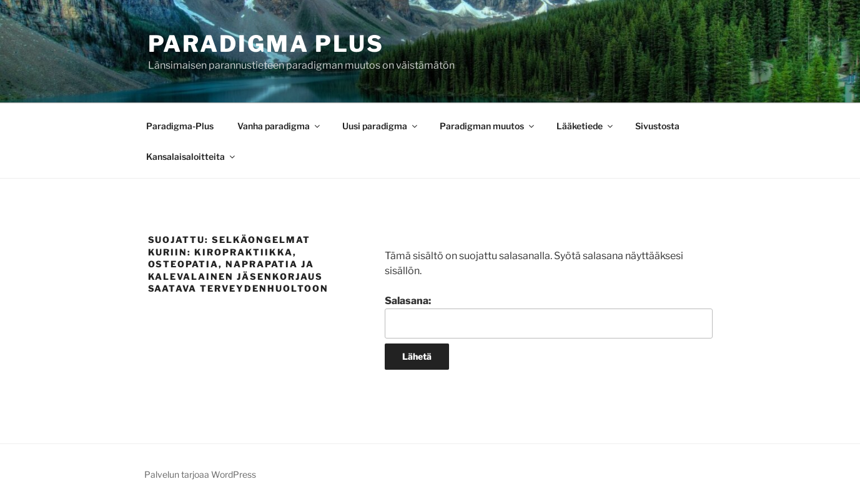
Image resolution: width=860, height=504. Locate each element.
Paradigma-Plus (180, 126)
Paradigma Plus (266, 44)
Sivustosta (657, 126)
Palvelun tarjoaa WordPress (200, 474)
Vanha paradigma (279, 126)
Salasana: (548, 317)
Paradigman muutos (488, 126)
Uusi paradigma (381, 126)
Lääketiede (586, 126)
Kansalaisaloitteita (191, 156)
